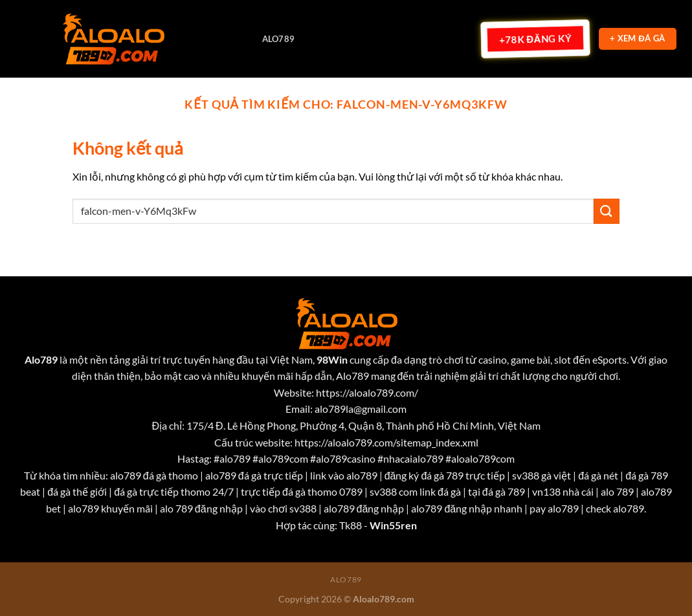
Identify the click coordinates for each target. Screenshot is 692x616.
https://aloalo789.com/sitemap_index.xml (386, 442)
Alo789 (279, 39)
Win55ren (393, 525)
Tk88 (351, 525)
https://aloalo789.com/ (367, 392)
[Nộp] (607, 211)
